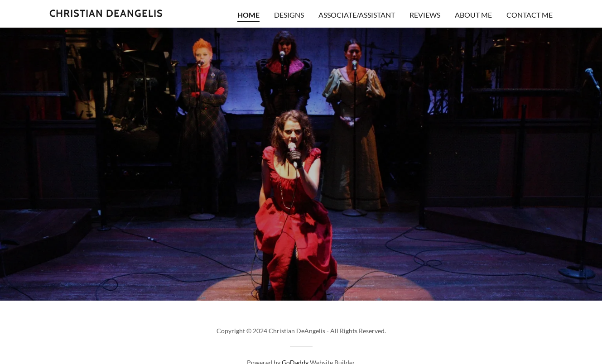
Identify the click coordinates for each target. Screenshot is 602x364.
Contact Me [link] (530, 15)
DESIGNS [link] (289, 15)
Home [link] (248, 15)
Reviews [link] (425, 15)
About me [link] (473, 15)
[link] (106, 14)
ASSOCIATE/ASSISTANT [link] (357, 15)
